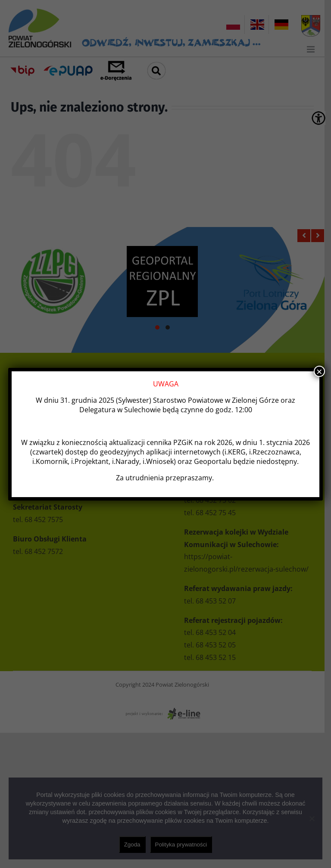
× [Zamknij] (319, 371)
